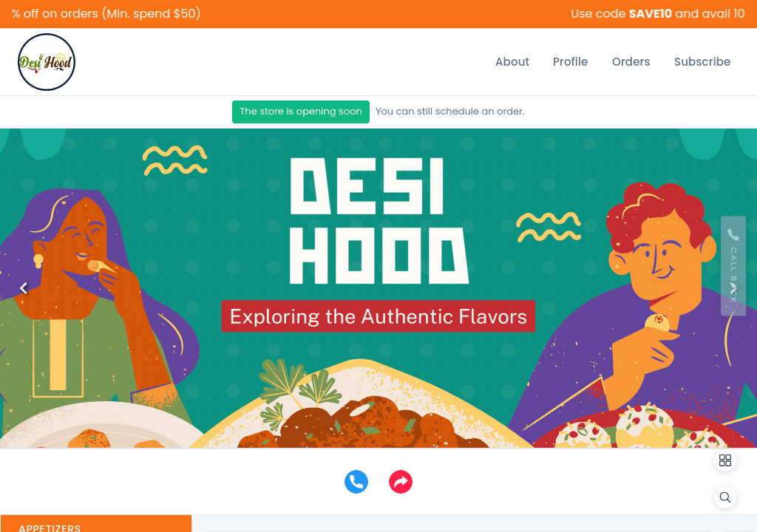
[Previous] (24, 288)
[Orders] (631, 62)
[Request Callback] (733, 266)
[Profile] (570, 62)
